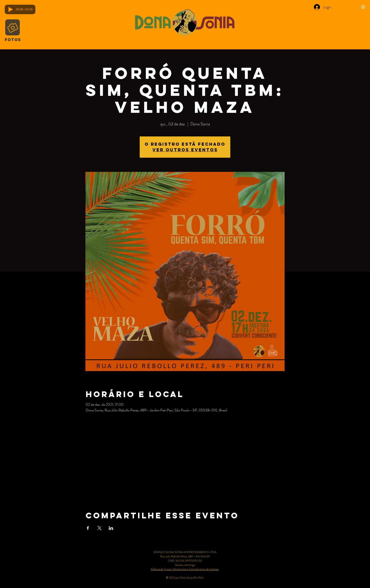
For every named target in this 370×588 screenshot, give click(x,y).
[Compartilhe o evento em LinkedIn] (111, 528)
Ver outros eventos (185, 150)
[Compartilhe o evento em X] (99, 528)
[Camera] (13, 27)
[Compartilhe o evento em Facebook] (88, 528)
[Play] (11, 9)
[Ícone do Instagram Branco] (363, 7)
